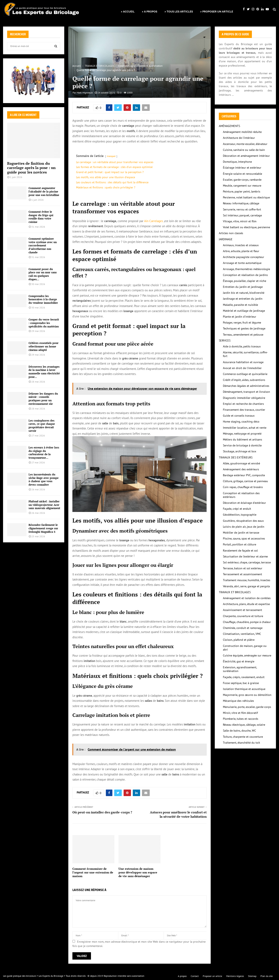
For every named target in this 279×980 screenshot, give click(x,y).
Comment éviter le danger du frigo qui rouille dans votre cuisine (41, 217)
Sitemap (252, 976)
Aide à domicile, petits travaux (242, 346)
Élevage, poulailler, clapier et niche (245, 281)
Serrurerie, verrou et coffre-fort (242, 209)
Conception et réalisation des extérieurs (241, 495)
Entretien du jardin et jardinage (243, 287)
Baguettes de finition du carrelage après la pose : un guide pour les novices (31, 168)
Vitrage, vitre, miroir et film (240, 221)
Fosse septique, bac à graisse (241, 683)
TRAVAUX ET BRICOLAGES (235, 592)
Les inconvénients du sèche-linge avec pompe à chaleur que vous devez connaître (44, 479)
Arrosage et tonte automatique (242, 263)
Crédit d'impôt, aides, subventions (244, 380)
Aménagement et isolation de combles (247, 598)
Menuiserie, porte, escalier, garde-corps (247, 707)
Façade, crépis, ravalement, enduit (244, 677)
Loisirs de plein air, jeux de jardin (244, 527)
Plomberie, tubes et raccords (241, 719)
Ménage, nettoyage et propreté (242, 434)
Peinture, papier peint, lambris (242, 191)
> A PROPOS (150, 12)
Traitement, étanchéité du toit (241, 743)
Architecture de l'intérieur (239, 138)
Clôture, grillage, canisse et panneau (245, 481)
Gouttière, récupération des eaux (243, 521)
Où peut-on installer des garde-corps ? (102, 812)
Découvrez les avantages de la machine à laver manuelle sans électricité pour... (44, 372)
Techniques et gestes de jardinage (244, 328)
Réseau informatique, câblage (241, 203)
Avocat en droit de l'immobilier (242, 368)
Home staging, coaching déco (241, 422)
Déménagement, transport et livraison (246, 392)
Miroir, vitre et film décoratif (240, 713)
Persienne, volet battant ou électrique (246, 197)
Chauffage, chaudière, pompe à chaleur (247, 622)
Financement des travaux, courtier (244, 410)
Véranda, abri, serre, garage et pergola (246, 586)
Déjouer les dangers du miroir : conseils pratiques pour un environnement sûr (43, 399)
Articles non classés (231, 233)
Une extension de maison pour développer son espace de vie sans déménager (138, 872)
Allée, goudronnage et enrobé (241, 463)
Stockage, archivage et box (240, 451)
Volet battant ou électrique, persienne (246, 227)
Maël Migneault (85, 93)
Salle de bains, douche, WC (239, 731)
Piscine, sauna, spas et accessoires (244, 538)
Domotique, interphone (237, 162)
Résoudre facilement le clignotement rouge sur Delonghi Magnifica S (43, 528)
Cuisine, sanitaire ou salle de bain (244, 150)
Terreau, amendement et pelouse (243, 335)
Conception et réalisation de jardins (245, 275)
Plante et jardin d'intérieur (240, 317)
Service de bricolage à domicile (242, 445)
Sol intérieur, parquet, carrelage (242, 215)
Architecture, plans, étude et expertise (246, 604)
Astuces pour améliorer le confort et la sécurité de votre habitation (178, 814)
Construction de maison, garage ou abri (245, 648)
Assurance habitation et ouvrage (243, 362)
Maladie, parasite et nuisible (240, 305)
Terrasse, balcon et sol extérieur (243, 568)
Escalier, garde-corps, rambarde (242, 180)
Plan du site (267, 976)
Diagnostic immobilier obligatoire (244, 398)
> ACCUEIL (128, 12)
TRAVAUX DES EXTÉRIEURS (236, 457)
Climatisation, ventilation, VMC (242, 634)
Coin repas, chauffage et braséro (243, 487)
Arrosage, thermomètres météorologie (246, 269)
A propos (182, 976)
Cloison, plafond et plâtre (239, 640)
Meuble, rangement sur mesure (242, 186)
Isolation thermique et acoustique (244, 689)
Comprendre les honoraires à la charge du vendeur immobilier (43, 299)
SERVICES (225, 340)
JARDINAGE (226, 239)
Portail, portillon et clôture (240, 544)
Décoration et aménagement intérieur (246, 156)
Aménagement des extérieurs (241, 469)
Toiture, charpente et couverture (243, 737)
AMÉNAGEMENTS (229, 126)
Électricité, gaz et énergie (239, 661)
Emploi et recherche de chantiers (243, 404)
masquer (111, 156)
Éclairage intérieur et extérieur (242, 168)
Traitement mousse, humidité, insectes (247, 580)
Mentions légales (235, 976)
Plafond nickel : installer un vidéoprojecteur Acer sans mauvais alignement (44, 505)
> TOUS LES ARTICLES (179, 12)
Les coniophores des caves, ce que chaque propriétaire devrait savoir (42, 426)
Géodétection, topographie (240, 515)
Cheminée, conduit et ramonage (243, 628)
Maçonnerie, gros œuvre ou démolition (247, 695)
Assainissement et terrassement (242, 610)
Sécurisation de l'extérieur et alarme (245, 556)
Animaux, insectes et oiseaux (241, 245)
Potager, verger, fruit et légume (242, 323)
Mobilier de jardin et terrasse (241, 533)
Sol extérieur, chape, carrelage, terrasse (247, 562)
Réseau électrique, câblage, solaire (244, 725)
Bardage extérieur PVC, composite (244, 475)
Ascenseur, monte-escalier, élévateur (245, 144)
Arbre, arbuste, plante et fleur (241, 251)
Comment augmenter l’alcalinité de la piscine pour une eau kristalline (44, 191)
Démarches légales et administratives (246, 386)
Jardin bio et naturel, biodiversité (244, 293)
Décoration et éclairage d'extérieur (244, 503)
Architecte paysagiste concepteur (244, 257)
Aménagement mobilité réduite (242, 132)
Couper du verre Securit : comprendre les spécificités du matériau (44, 323)
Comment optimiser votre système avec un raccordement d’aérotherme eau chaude (43, 245)
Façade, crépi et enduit (237, 509)
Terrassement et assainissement (242, 574)
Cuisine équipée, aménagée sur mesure (247, 655)
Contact (195, 976)
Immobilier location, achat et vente (245, 428)
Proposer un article (212, 976)
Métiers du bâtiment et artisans (242, 439)
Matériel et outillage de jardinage (244, 311)
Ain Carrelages (154, 221)
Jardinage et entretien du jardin (243, 299)
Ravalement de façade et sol (240, 551)
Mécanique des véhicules (238, 701)
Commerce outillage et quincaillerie (245, 374)
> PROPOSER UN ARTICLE (217, 12)
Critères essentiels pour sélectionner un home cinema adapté (44, 346)
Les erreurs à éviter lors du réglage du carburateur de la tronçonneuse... (44, 453)
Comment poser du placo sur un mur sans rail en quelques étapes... (43, 274)
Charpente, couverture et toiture (243, 616)
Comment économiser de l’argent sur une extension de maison (93, 872)
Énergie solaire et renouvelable (242, 174)
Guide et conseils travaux (239, 416)
